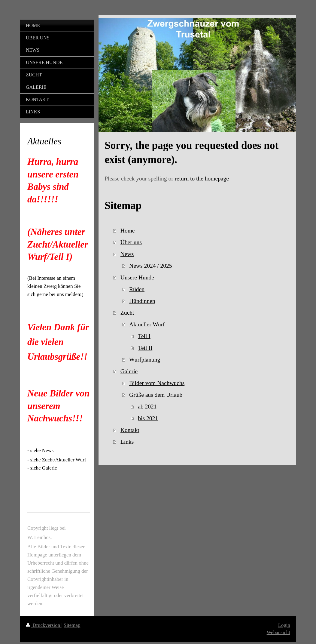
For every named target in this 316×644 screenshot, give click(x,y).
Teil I (144, 336)
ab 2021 (147, 407)
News (127, 254)
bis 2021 (148, 418)
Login (284, 625)
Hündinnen (142, 301)
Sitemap (72, 625)
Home (128, 231)
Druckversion (44, 625)
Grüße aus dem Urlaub (156, 395)
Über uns (131, 242)
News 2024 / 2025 (150, 266)
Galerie (129, 371)
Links (127, 442)
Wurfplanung (145, 360)
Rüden (137, 289)
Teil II (145, 348)
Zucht (127, 313)
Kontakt (130, 430)
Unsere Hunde (137, 277)
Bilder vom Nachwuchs (157, 383)
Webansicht (278, 632)
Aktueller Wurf (147, 324)
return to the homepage (202, 179)
